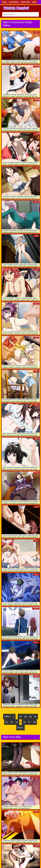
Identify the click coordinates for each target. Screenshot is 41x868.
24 (17, 722)
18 (20, 717)
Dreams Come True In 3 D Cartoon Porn (17, 806)
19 (25, 717)
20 (30, 717)
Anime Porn (25, 2)
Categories (14, 2)
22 (7, 722)
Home (4, 2)
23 (12, 722)
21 (35, 717)
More (34, 2)
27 (29, 722)
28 (34, 722)
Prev (7, 717)
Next (20, 728)
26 (24, 722)
